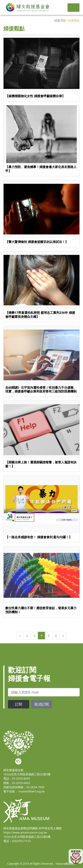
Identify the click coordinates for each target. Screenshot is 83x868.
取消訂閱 (42, 704)
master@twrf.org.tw (32, 791)
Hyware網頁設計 (66, 864)
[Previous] (20, 636)
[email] (44, 692)
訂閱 (19, 704)
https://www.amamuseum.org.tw (25, 832)
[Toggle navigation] (73, 8)
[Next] (63, 636)
